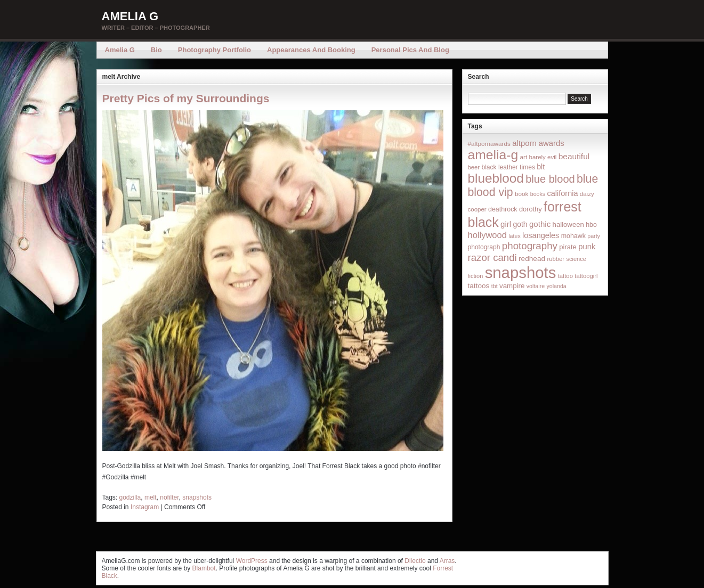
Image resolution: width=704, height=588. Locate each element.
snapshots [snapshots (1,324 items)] (521, 272)
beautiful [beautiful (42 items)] (574, 156)
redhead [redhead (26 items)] (532, 259)
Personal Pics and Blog (410, 50)
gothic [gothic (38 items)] (540, 224)
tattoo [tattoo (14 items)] (565, 276)
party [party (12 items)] (594, 236)
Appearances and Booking (311, 50)
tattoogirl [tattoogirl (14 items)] (586, 276)
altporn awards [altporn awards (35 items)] (538, 143)
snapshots (197, 497)
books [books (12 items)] (538, 194)
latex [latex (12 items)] (515, 236)
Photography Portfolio (215, 50)
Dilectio (415, 561)
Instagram (145, 507)
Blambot (204, 568)
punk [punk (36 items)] (587, 246)
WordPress (252, 561)
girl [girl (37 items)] (506, 224)
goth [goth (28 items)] (520, 224)
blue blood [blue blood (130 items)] (550, 179)
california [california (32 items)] (563, 193)
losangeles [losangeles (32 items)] (541, 235)
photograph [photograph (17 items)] (484, 247)
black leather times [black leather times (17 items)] (508, 167)
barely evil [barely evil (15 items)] (543, 157)
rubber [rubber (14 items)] (556, 259)
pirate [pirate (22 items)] (568, 247)
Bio (156, 50)
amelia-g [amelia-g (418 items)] (493, 155)
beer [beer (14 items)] (474, 167)
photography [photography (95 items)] (530, 246)
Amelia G (130, 16)
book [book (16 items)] (522, 194)
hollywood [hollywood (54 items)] (487, 235)
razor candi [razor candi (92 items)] (492, 258)
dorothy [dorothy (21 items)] (531, 209)
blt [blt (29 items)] (541, 167)
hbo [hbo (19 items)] (591, 225)
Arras (447, 561)
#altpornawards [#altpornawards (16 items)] (489, 144)
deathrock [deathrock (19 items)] (503, 209)
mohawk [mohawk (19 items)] (573, 236)
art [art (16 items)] (523, 157)
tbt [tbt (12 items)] (495, 286)
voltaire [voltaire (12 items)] (536, 286)
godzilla (130, 497)
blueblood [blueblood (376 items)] (496, 178)
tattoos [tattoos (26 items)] (479, 286)
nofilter (169, 497)
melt (151, 497)
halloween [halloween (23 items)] (568, 224)
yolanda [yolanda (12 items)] (556, 286)
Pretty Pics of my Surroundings (186, 98)
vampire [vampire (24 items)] (512, 286)
